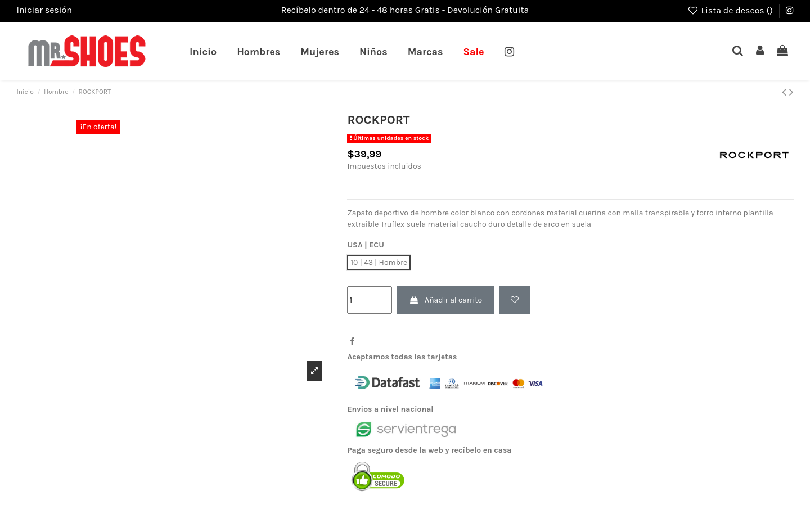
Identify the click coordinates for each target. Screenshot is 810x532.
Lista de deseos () (731, 10)
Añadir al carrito (445, 300)
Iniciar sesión (44, 10)
